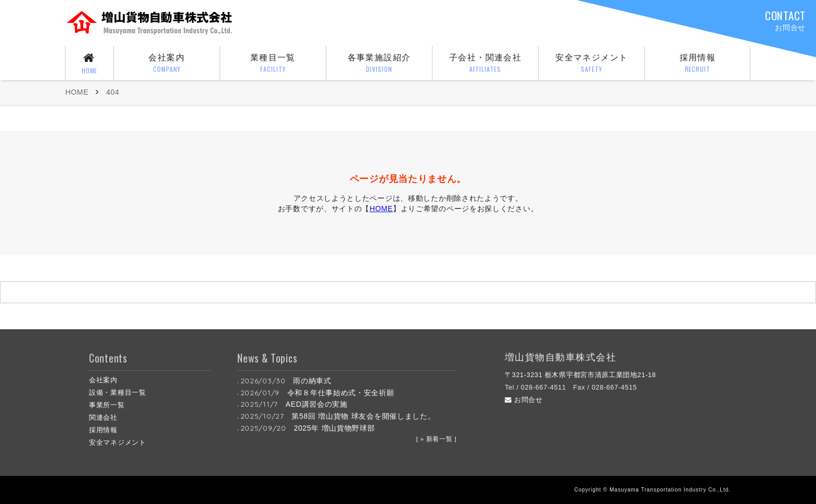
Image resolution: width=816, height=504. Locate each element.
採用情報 (698, 64)
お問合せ (524, 400)
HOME (77, 92)
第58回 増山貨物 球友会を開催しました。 (363, 416)
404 (113, 92)
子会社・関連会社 (486, 64)
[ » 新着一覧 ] (437, 439)
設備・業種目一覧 (118, 393)
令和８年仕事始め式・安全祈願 (341, 393)
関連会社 (103, 418)
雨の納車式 (312, 381)
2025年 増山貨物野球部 (334, 428)
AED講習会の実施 (317, 404)
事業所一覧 (107, 405)
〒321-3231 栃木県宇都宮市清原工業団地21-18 (581, 375)
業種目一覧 (273, 64)
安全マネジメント (592, 64)
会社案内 (167, 64)
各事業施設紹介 (379, 64)
